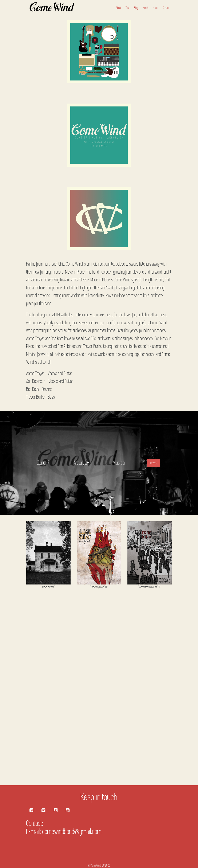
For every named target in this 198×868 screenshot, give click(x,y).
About (119, 8)
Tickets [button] (153, 463)
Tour (128, 8)
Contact (166, 8)
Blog (136, 8)
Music (156, 8)
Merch (145, 8)
